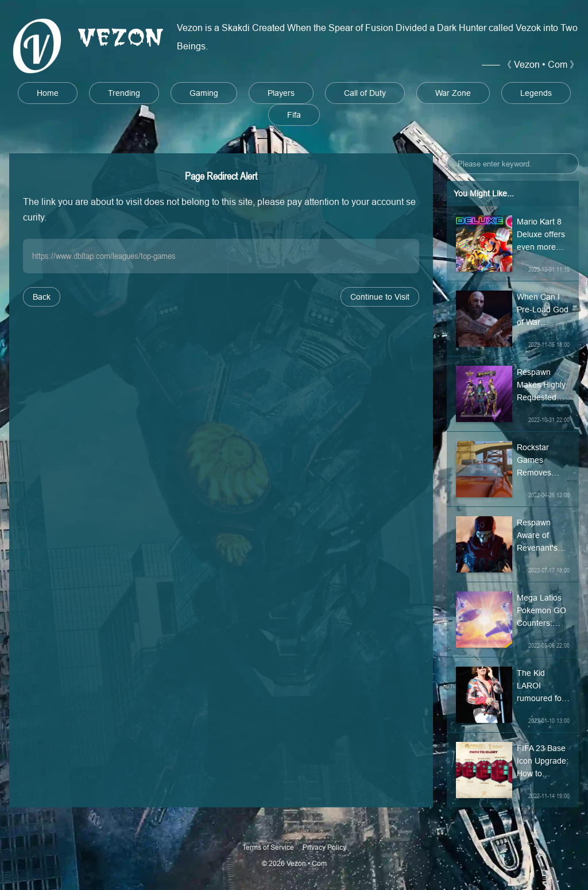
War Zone (453, 93)
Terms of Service (268, 847)
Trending (124, 93)
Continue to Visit (380, 297)
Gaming (204, 93)
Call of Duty (365, 93)
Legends (536, 93)
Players (281, 93)
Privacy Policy (324, 847)
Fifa (294, 115)
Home (48, 93)
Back (42, 297)
